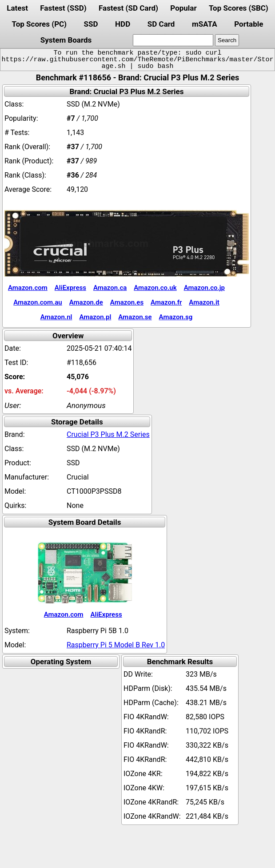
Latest (17, 8)
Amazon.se (135, 317)
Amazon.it (204, 302)
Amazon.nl (56, 317)
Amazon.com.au (38, 302)
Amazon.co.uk (155, 288)
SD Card (161, 24)
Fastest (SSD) (63, 8)
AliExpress (70, 288)
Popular (183, 8)
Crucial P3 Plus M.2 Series (108, 434)
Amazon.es (127, 302)
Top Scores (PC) (39, 24)
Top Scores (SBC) (239, 8)
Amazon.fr (166, 302)
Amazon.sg (176, 317)
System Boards (66, 40)
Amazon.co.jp (204, 288)
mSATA (205, 24)
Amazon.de (86, 302)
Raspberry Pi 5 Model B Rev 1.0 (116, 645)
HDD (123, 24)
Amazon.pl (95, 317)
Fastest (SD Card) (128, 8)
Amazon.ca (110, 288)
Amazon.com (28, 288)
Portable (249, 24)
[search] (173, 40)
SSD (91, 24)
